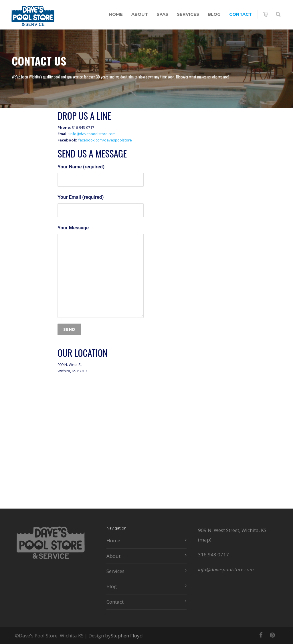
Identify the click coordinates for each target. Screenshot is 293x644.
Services (188, 14)
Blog (214, 14)
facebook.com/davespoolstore (105, 140)
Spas (162, 14)
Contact (240, 14)
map (205, 540)
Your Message (101, 271)
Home (116, 14)
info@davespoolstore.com (93, 134)
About (140, 14)
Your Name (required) (101, 175)
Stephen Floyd (127, 636)
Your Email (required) (101, 206)
